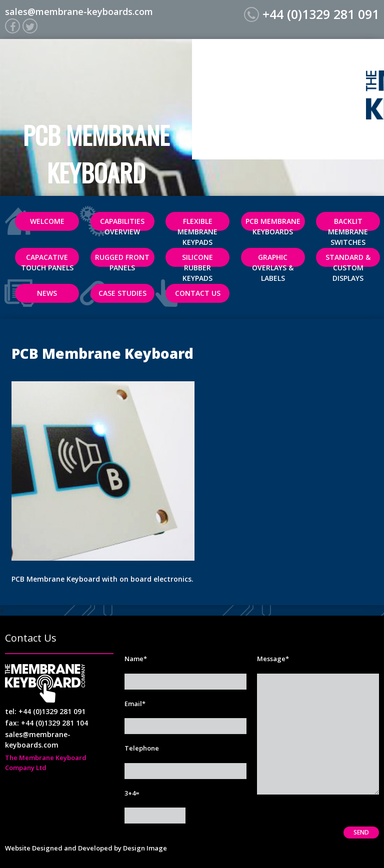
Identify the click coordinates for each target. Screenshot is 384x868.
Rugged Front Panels (122, 260)
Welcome (47, 221)
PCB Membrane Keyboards (273, 224)
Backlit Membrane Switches (348, 224)
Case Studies (122, 293)
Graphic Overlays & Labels (273, 260)
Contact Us (198, 293)
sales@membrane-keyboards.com (79, 11)
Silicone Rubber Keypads (197, 260)
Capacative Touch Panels (47, 260)
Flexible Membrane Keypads (197, 224)
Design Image (145, 848)
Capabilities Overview (122, 224)
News (47, 293)
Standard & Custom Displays (348, 260)
